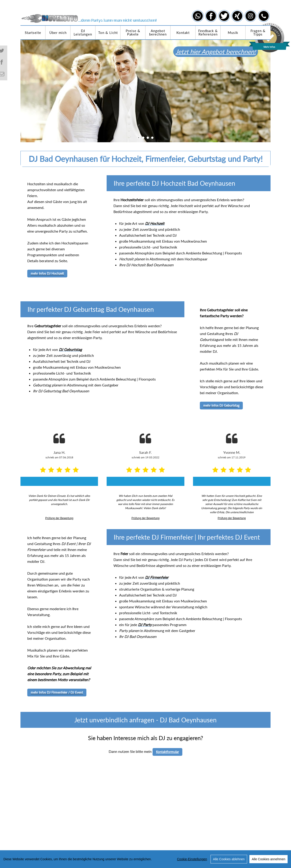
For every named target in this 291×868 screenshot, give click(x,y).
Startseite (33, 33)
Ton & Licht (108, 33)
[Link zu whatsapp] (198, 16)
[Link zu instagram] (251, 16)
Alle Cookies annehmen (268, 860)
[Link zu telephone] (264, 16)
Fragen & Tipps (258, 32)
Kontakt (183, 33)
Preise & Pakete (133, 32)
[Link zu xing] (237, 16)
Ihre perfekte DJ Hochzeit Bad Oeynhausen (174, 183)
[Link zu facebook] (211, 16)
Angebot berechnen (158, 32)
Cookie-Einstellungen (192, 860)
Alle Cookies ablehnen (229, 860)
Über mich (58, 33)
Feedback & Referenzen (208, 32)
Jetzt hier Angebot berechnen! (223, 52)
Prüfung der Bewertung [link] (59, 518)
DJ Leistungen (83, 32)
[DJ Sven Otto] (89, 11)
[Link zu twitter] (224, 16)
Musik (233, 33)
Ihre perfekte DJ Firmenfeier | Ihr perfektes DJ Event (187, 537)
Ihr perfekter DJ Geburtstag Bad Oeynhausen (91, 309)
